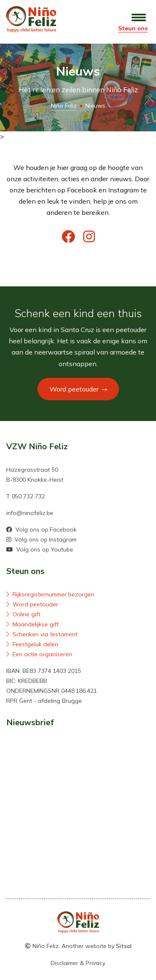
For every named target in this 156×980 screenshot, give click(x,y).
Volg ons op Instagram (41, 539)
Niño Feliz (64, 106)
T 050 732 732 (26, 496)
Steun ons (133, 28)
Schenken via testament (42, 634)
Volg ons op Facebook (41, 529)
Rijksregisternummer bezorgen (50, 594)
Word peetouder (78, 389)
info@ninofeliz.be (30, 513)
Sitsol (124, 946)
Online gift (23, 614)
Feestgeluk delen (32, 644)
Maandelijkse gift (32, 624)
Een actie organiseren (39, 654)
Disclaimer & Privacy (78, 963)
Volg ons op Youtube (40, 549)
